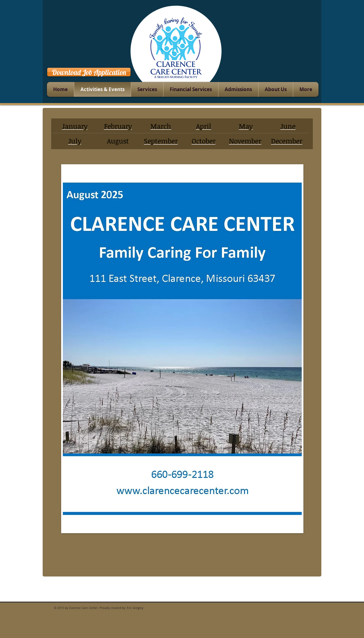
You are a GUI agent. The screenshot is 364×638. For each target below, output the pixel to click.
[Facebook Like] (302, 71)
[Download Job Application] (89, 72)
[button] (182, 349)
